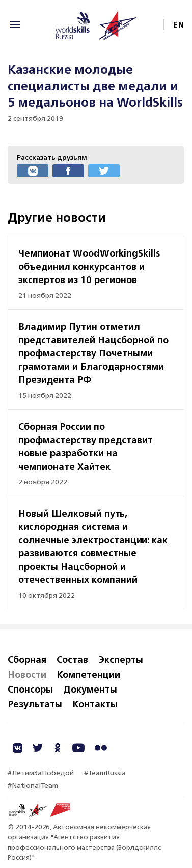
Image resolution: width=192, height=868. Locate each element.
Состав (72, 659)
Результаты (35, 704)
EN (179, 25)
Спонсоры (30, 689)
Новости (27, 674)
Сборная (27, 659)
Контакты (95, 704)
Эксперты (121, 659)
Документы (90, 689)
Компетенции (88, 674)
